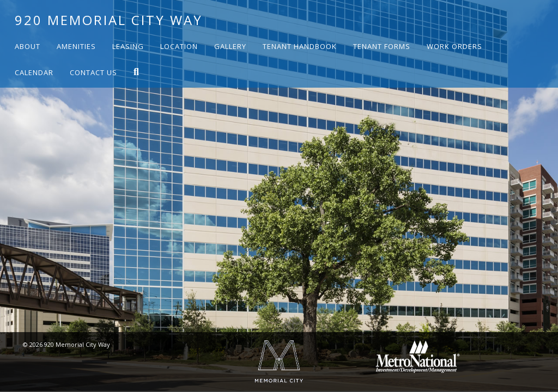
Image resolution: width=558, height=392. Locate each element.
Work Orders (454, 46)
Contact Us (93, 72)
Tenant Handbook (300, 46)
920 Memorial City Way (109, 20)
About (28, 46)
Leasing (128, 46)
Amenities (76, 46)
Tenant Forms (382, 46)
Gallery (230, 46)
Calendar (34, 72)
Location (179, 46)
